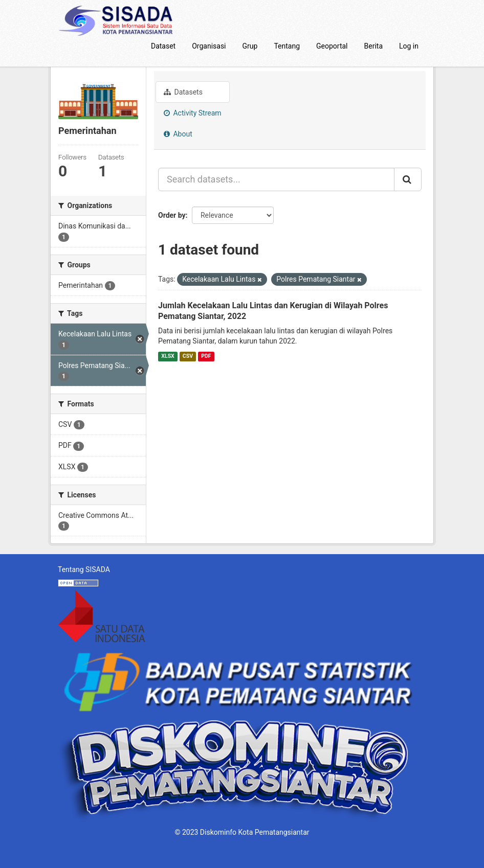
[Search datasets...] (276, 179)
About (178, 134)
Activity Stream (193, 113)
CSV (188, 356)
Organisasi (209, 46)
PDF (206, 356)
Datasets (183, 92)
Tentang (287, 46)
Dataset (163, 46)
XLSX (168, 356)
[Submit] (408, 179)
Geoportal (332, 46)
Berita (374, 46)
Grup (250, 46)
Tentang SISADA (84, 569)
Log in (409, 46)
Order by (172, 215)
